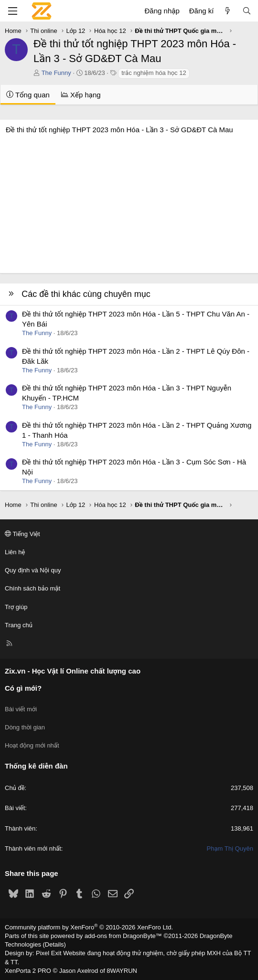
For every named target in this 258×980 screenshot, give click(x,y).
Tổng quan (28, 95)
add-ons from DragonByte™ (123, 936)
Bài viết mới (21, 709)
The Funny (56, 73)
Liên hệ (15, 552)
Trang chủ (19, 625)
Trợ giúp (16, 607)
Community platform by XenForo (89, 927)
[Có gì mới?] (228, 11)
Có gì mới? (23, 688)
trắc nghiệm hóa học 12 (154, 73)
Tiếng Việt (22, 534)
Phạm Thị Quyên (230, 848)
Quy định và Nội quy (33, 570)
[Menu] (12, 11)
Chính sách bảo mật (32, 588)
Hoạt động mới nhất (32, 745)
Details (54, 944)
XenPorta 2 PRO (28, 971)
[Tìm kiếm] (247, 11)
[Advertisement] (129, 201)
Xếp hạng (81, 95)
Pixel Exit (48, 953)
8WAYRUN (122, 971)
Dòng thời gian (25, 727)
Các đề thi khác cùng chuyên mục (86, 294)
